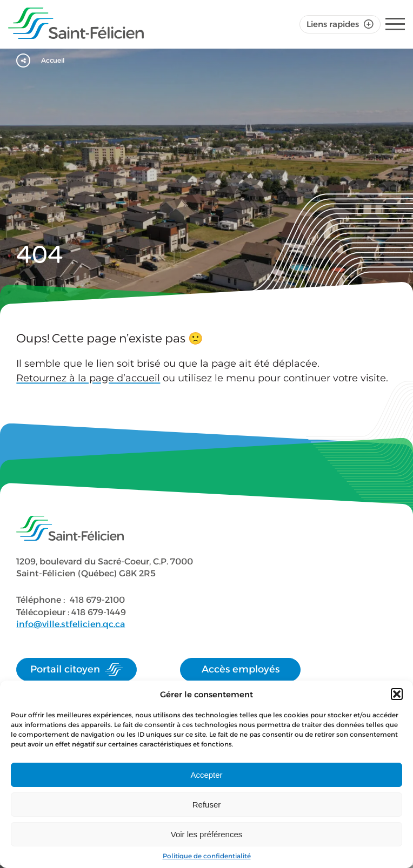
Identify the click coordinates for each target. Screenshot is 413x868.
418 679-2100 (97, 600)
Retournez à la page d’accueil (88, 378)
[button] (397, 694)
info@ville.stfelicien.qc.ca (71, 624)
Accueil (54, 61)
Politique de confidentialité (207, 856)
